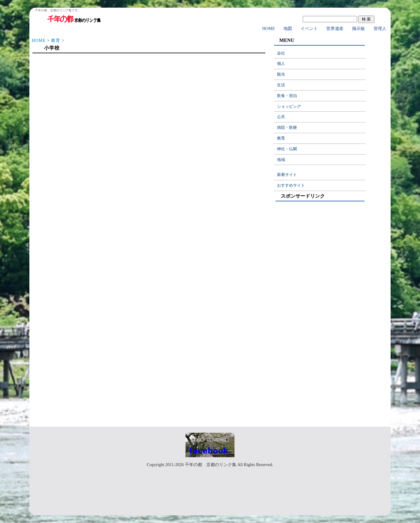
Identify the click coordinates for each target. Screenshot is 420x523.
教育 (56, 41)
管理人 (380, 29)
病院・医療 (287, 127)
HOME (269, 29)
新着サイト (287, 175)
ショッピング (289, 106)
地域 (281, 160)
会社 (281, 53)
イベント (309, 29)
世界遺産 (335, 29)
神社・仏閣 (287, 149)
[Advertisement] (149, 105)
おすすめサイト (291, 185)
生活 (281, 85)
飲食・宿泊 (287, 96)
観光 (281, 74)
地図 (288, 29)
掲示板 (358, 29)
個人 (281, 64)
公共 (281, 117)
